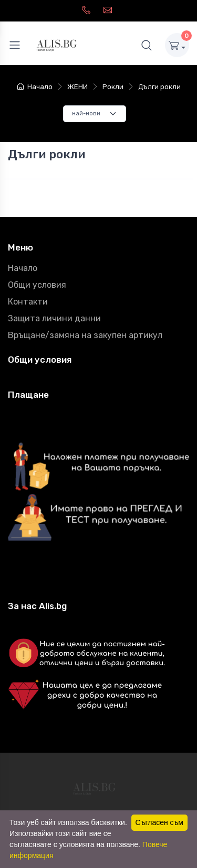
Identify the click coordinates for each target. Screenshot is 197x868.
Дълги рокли (159, 87)
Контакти (28, 302)
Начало (35, 87)
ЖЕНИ (77, 87)
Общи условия (37, 285)
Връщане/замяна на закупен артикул (85, 335)
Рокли (113, 87)
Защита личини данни (54, 318)
